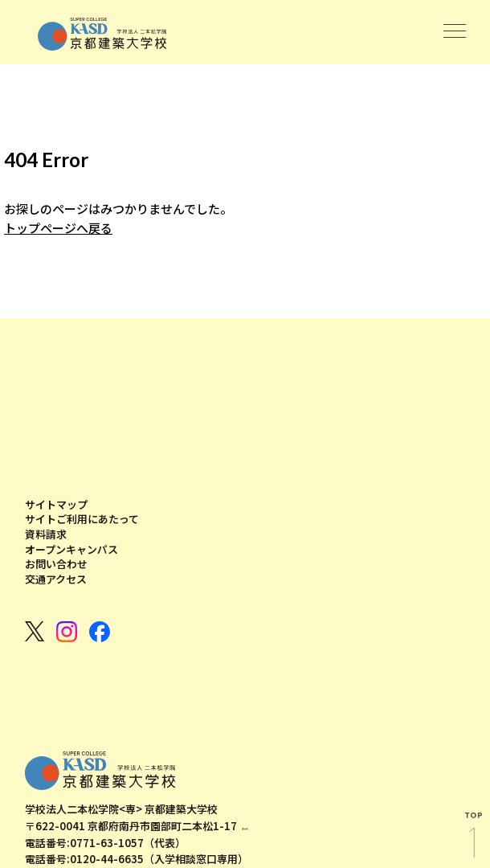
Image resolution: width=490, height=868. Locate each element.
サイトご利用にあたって (82, 519)
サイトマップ (56, 505)
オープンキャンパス (71, 550)
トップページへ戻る (58, 228)
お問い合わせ (56, 564)
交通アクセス (56, 579)
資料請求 (46, 534)
